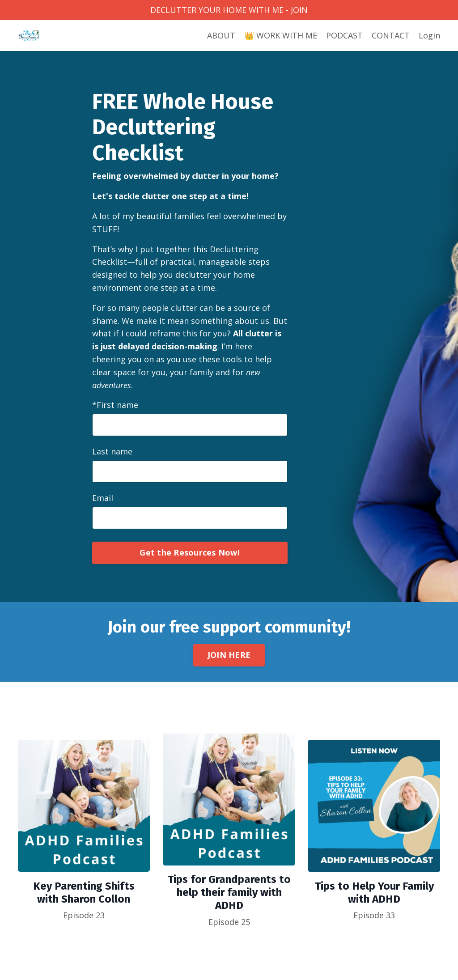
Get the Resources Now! (190, 552)
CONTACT (391, 35)
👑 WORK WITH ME (281, 35)
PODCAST (344, 35)
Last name (112, 451)
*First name (115, 405)
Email (103, 498)
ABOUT (221, 35)
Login (429, 35)
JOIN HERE (229, 655)
